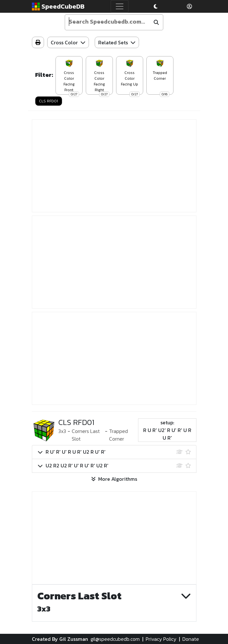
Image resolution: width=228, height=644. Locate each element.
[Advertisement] (114, 166)
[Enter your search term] (108, 22)
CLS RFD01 (48, 101)
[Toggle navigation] (120, 6)
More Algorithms (114, 479)
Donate (191, 639)
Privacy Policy (161, 639)
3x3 (62, 431)
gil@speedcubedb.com (115, 639)
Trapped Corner (118, 435)
